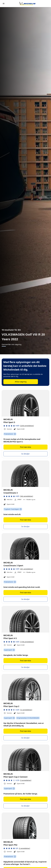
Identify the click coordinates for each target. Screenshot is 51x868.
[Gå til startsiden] (27, 4)
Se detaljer (25, 454)
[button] (19, 426)
